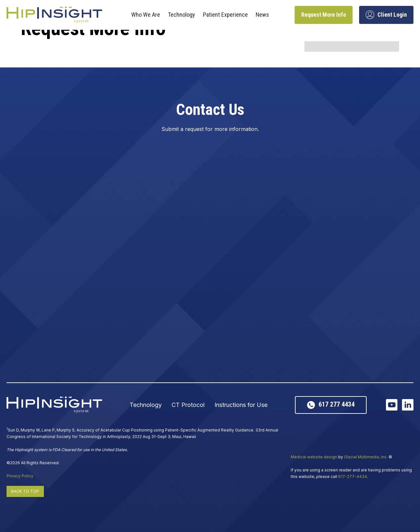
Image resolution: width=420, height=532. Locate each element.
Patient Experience (225, 15)
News (262, 15)
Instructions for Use (241, 405)
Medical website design (314, 457)
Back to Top (25, 491)
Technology (182, 15)
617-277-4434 (353, 477)
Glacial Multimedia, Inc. (366, 457)
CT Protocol (188, 405)
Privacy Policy (20, 476)
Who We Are (146, 15)
